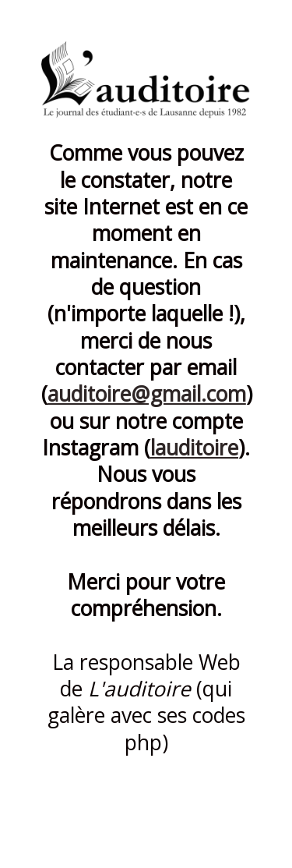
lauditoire (194, 448)
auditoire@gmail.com (147, 394)
